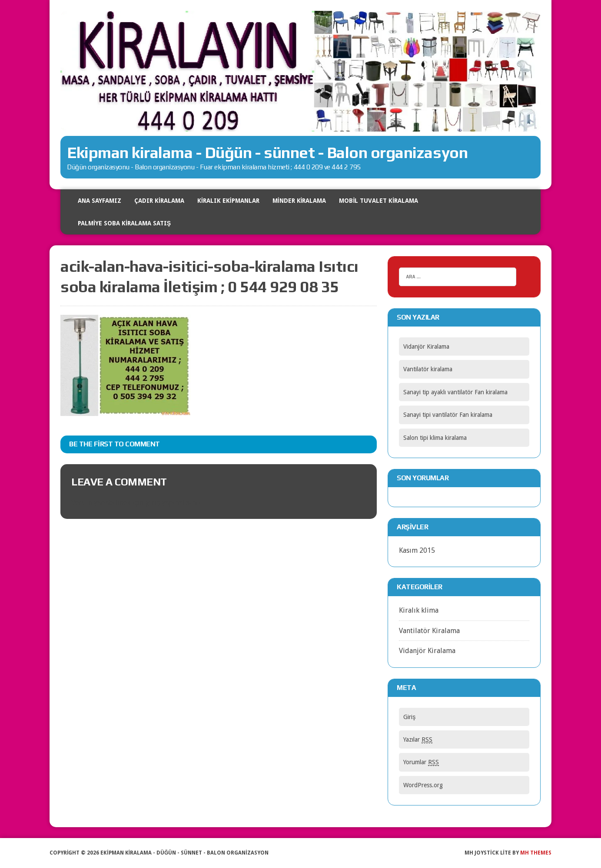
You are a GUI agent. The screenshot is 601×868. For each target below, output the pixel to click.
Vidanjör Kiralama (426, 347)
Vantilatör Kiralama (429, 631)
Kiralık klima (419, 610)
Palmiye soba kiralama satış (124, 223)
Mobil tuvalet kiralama (379, 201)
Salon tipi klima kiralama (435, 438)
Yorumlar (421, 762)
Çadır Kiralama (159, 201)
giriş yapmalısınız (173, 503)
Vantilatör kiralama (428, 369)
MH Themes (536, 853)
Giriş (409, 717)
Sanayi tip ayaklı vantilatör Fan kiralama (455, 392)
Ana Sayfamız (100, 201)
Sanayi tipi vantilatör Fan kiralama (448, 415)
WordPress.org (423, 785)
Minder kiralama (299, 201)
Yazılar (418, 740)
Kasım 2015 (417, 550)
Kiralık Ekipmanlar (228, 201)
